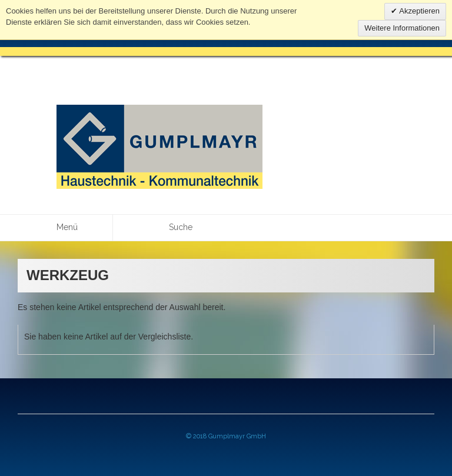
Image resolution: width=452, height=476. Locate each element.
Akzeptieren (418, 11)
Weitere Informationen (402, 28)
